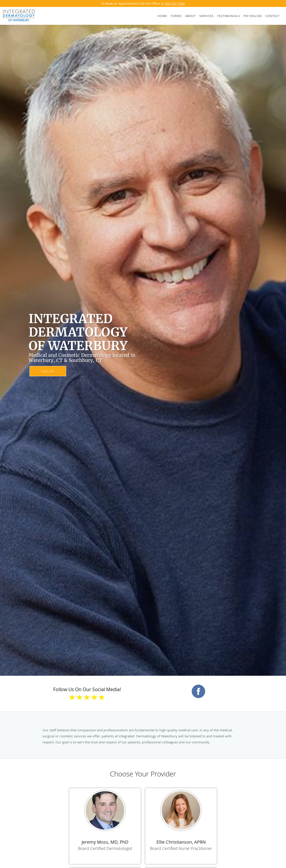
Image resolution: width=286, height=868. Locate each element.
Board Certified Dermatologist (105, 848)
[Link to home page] (18, 15)
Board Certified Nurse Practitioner (181, 848)
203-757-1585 (175, 3)
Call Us (48, 371)
